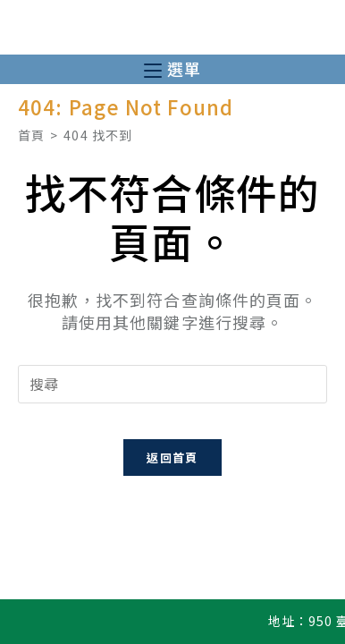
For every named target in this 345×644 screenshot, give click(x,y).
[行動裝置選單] (172, 69)
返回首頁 (172, 458)
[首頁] (31, 135)
